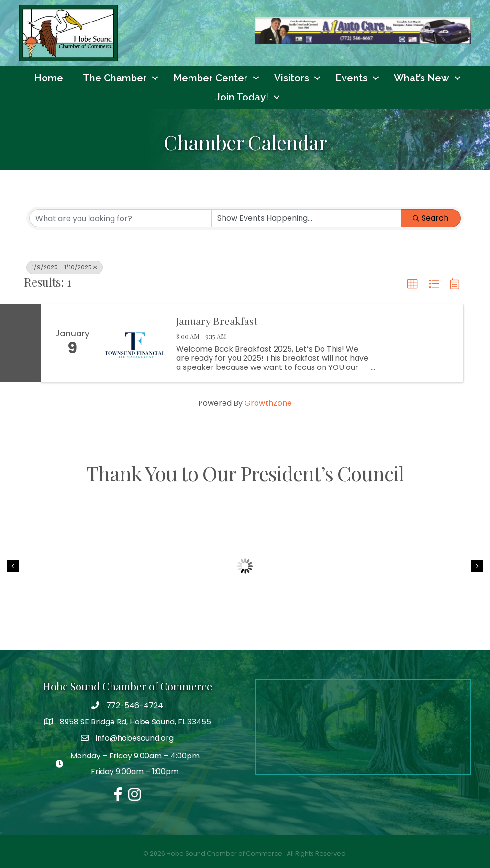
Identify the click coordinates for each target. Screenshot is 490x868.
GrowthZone (268, 403)
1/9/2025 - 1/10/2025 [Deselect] (65, 268)
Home (49, 78)
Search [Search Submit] (431, 218)
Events (351, 78)
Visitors (292, 78)
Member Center (211, 78)
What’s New (422, 78)
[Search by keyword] (120, 219)
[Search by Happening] (306, 219)
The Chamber (115, 78)
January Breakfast (217, 321)
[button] (412, 285)
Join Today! (242, 97)
